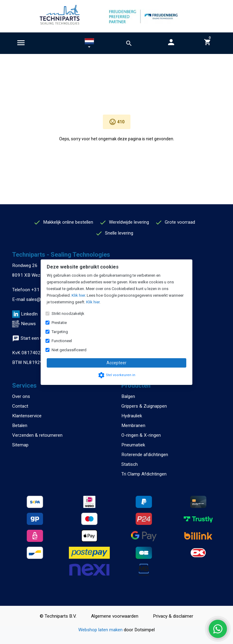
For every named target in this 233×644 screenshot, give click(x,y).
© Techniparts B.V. (58, 616)
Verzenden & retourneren (37, 435)
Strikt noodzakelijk (68, 314)
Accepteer (116, 363)
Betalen (20, 425)
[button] (89, 44)
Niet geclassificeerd (69, 350)
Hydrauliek (132, 416)
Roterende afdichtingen (145, 455)
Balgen (128, 396)
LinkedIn (29, 314)
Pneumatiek (133, 445)
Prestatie (59, 323)
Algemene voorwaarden (115, 616)
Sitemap (20, 445)
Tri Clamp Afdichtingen (144, 474)
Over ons (21, 396)
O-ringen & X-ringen (141, 435)
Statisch (130, 464)
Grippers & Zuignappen (144, 406)
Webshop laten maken (101, 630)
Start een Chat (31, 338)
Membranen (133, 425)
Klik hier (78, 295)
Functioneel (62, 341)
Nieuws (28, 324)
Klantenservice (27, 416)
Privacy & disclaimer (173, 616)
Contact (20, 406)
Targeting (60, 332)
